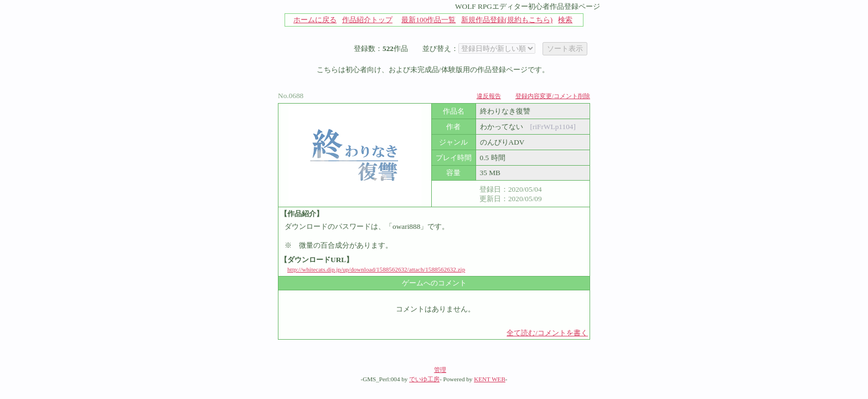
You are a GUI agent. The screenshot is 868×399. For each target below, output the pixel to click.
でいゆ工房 (424, 379)
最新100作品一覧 (428, 20)
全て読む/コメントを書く (547, 333)
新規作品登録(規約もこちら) (507, 20)
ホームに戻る (315, 20)
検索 (565, 20)
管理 (440, 370)
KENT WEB (490, 379)
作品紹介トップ (367, 20)
